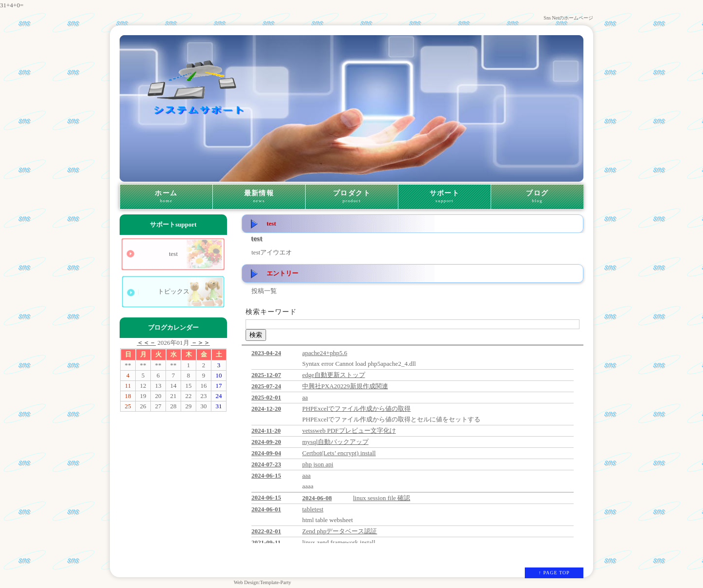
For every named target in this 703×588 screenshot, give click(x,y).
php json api (318, 464)
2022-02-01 (266, 531)
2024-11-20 (266, 430)
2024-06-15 (266, 475)
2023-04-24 (266, 353)
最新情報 (259, 197)
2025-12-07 (266, 375)
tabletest (313, 509)
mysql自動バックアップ (335, 442)
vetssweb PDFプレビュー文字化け (349, 430)
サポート (445, 197)
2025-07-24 (266, 386)
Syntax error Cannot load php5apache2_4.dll (359, 364)
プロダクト (352, 197)
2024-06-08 (317, 498)
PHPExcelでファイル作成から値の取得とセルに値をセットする (391, 419)
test (173, 254)
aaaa (308, 486)
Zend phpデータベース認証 (340, 531)
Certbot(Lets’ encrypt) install (339, 453)
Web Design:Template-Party (263, 582)
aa (305, 397)
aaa (306, 475)
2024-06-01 (266, 509)
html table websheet (328, 520)
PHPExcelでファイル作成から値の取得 (356, 409)
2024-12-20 (266, 409)
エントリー (282, 273)
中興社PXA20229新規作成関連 (345, 386)
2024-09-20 (266, 442)
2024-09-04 (266, 453)
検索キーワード (271, 312)
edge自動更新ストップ (334, 375)
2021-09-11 (266, 542)
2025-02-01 (266, 397)
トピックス (174, 291)
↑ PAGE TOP (554, 573)
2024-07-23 (266, 464)
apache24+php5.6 (325, 353)
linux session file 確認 (382, 498)
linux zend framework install (339, 542)
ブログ (537, 197)
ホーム (166, 197)
